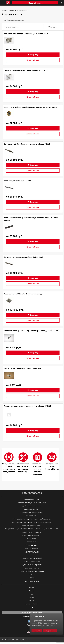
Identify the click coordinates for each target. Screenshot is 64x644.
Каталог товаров (32, 493)
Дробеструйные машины (32, 506)
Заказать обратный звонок (32, 612)
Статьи (32, 575)
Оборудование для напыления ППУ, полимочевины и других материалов (32, 529)
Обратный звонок (35, 3)
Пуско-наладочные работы (32, 565)
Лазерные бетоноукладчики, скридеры (31, 503)
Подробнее (50, 631)
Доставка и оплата (32, 568)
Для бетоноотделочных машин (14, 20)
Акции (31, 601)
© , (16, 639)
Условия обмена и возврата (32, 558)
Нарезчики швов (31, 516)
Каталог (12, 11)
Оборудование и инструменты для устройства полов (31, 519)
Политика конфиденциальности (32, 571)
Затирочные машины (32, 509)
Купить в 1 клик (33, 60)
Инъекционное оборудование (31, 512)
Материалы (32, 542)
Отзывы (32, 591)
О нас (32, 588)
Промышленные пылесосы (31, 526)
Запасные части (31, 545)
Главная (4, 11)
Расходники (31, 539)
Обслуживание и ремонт (32, 561)
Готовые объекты (32, 604)
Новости (32, 578)
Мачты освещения (31, 548)
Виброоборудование (31, 499)
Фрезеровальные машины (32, 532)
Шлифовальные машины (31, 535)
